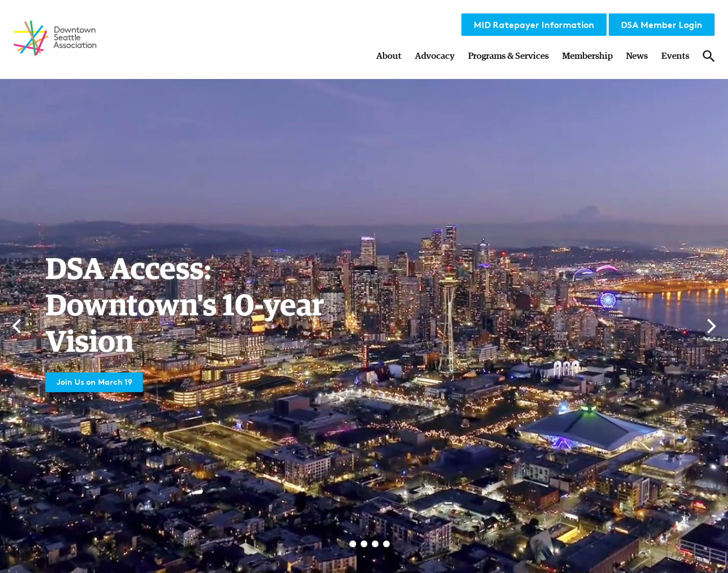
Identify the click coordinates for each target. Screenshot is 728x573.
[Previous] (18, 326)
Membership (587, 56)
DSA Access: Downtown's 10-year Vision (196, 303)
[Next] (710, 326)
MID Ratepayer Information (534, 25)
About (389, 56)
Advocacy (435, 56)
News (637, 56)
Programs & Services (508, 56)
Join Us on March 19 (100, 381)
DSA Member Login (662, 25)
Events (675, 56)
